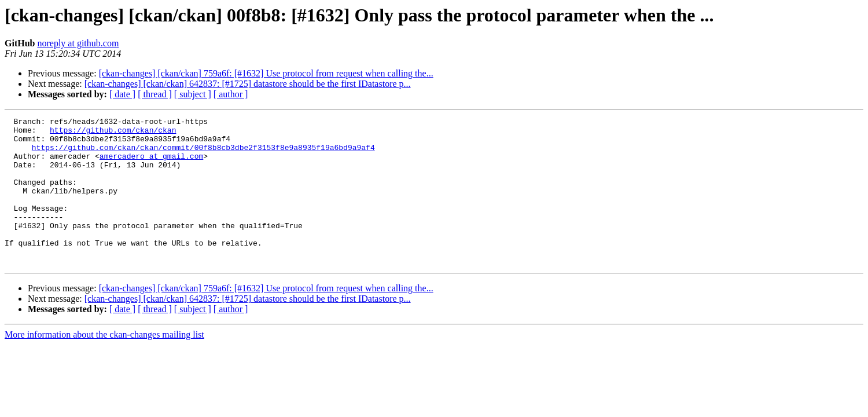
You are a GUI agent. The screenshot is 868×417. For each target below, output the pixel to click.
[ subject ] (193, 94)
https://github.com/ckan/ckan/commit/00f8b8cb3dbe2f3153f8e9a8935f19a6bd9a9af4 (203, 154)
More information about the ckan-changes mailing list (104, 364)
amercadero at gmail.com (151, 164)
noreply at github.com (78, 43)
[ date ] (122, 94)
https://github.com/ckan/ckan (113, 133)
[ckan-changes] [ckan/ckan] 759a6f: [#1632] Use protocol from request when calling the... (266, 73)
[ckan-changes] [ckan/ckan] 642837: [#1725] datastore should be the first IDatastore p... (248, 84)
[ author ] (231, 94)
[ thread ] (155, 94)
